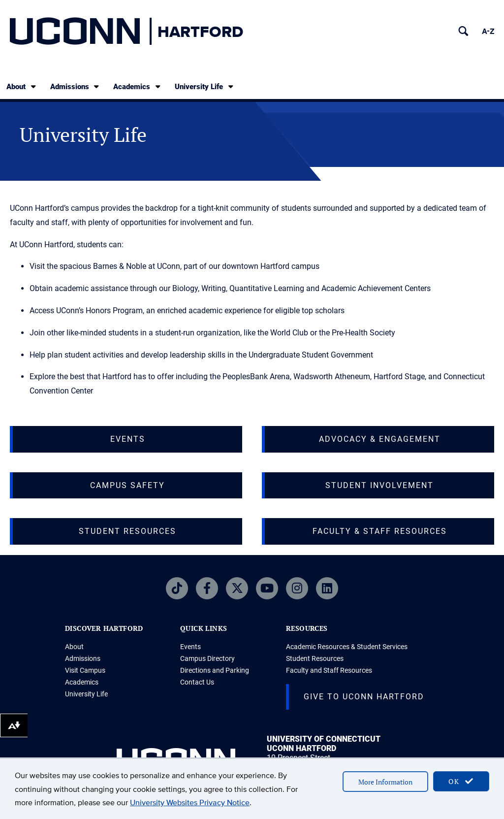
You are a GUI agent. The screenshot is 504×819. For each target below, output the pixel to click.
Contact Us (197, 682)
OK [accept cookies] (461, 781)
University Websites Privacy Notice (190, 803)
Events (190, 647)
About (22, 86)
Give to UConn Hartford (364, 697)
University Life (205, 86)
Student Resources (315, 658)
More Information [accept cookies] (385, 782)
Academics (138, 86)
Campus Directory (207, 658)
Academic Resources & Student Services (347, 647)
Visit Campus (85, 670)
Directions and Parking (215, 670)
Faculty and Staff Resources (329, 670)
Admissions (76, 86)
